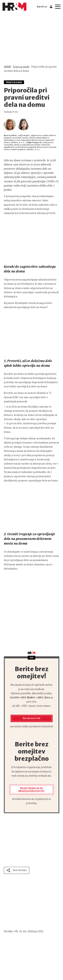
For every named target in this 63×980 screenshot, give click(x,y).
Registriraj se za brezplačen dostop (31, 789)
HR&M (7, 67)
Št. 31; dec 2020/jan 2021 (30, 931)
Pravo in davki (21, 67)
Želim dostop (32, 718)
